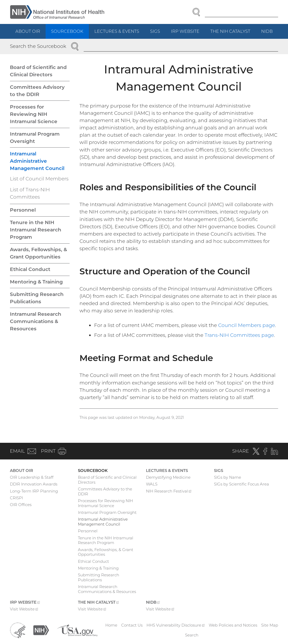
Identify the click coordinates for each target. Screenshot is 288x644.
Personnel (23, 210)
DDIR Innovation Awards (34, 484)
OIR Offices (21, 505)
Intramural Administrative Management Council (37, 161)
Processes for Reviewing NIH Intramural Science (34, 114)
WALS (152, 484)
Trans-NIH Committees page (239, 335)
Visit (24, 610)
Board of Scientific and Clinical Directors (38, 71)
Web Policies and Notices (233, 625)
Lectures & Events (117, 31)
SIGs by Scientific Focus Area (241, 484)
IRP (188, 33)
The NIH (233, 33)
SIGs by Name (228, 477)
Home (111, 625)
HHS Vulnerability (176, 625)
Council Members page (247, 325)
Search (192, 635)
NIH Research (169, 492)
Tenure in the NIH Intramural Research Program (36, 230)
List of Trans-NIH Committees (30, 193)
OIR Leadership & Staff (32, 477)
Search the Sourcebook (38, 46)
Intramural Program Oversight (35, 138)
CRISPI (16, 498)
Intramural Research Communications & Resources (36, 321)
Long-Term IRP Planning (34, 491)
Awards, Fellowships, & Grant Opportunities (38, 253)
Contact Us (132, 625)
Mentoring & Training (36, 282)
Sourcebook (67, 31)
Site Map (270, 625)
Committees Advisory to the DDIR (37, 91)
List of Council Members (39, 179)
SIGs (155, 31)
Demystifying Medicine (168, 477)
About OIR (28, 31)
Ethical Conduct (30, 269)
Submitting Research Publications (37, 298)
